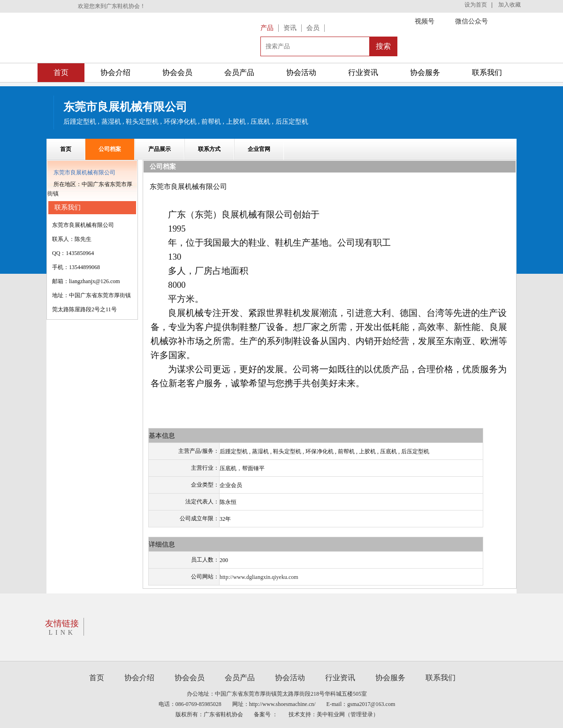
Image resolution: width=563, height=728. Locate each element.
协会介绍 (115, 72)
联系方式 (209, 149)
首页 (61, 72)
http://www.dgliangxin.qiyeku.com (259, 577)
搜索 (383, 46)
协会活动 (301, 72)
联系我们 (487, 72)
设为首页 (476, 5)
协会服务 (425, 72)
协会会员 (177, 72)
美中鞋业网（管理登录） (348, 714)
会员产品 (239, 72)
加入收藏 (510, 5)
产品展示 (160, 149)
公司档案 (110, 149)
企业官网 (259, 149)
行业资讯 (363, 72)
